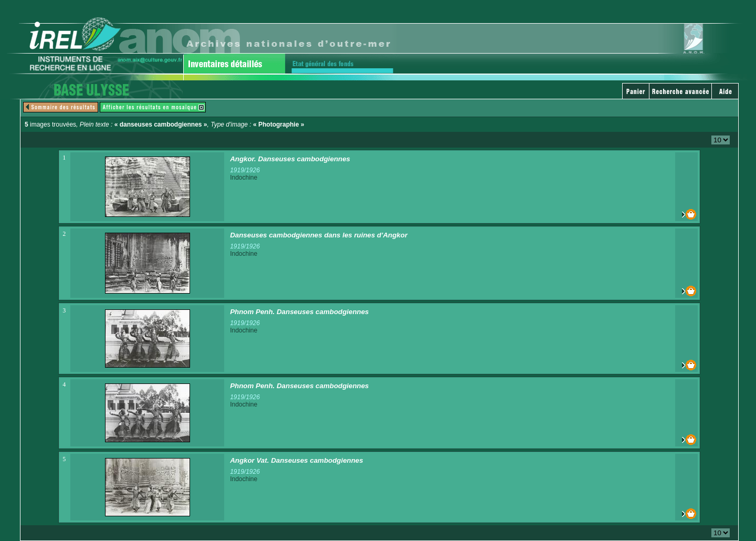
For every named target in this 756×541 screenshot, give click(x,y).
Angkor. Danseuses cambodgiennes (290, 159)
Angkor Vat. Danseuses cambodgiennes (297, 460)
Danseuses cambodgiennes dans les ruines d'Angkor (319, 235)
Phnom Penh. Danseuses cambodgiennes (299, 312)
